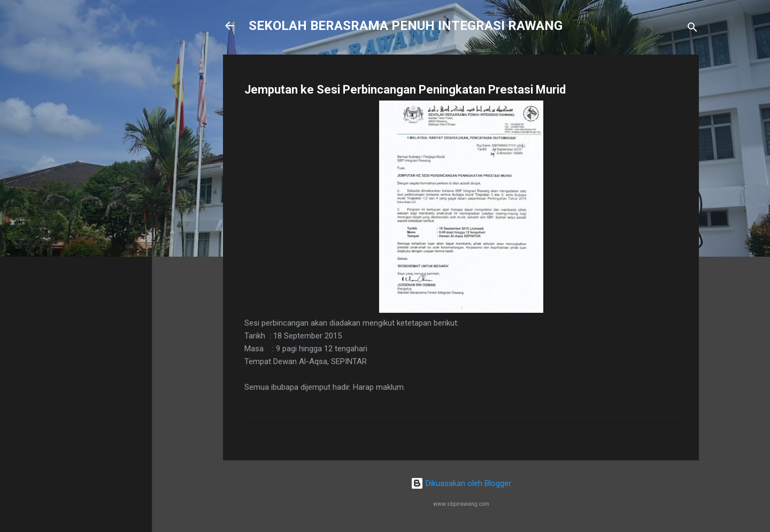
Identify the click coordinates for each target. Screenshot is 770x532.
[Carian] (692, 29)
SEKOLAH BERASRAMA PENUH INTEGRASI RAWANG (406, 26)
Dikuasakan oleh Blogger (461, 483)
